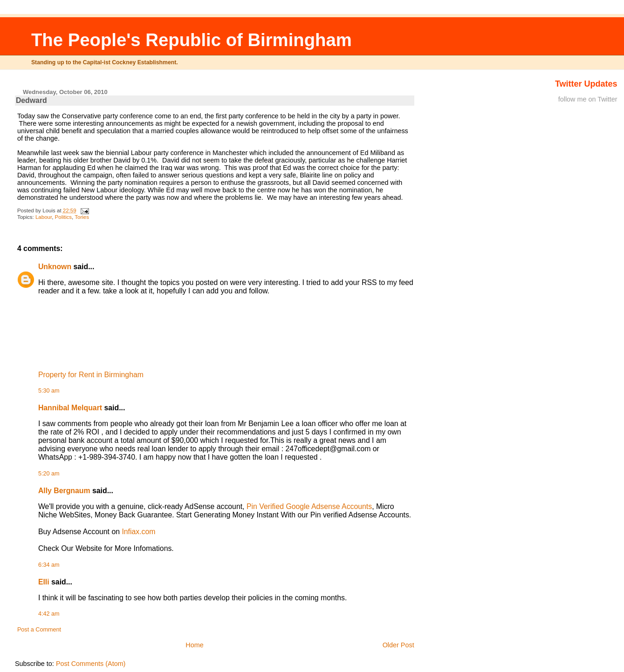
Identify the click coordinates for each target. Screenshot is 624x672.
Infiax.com (138, 532)
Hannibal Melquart (70, 408)
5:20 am (49, 474)
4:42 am (49, 614)
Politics (63, 217)
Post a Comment (39, 630)
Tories (82, 217)
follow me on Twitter (588, 99)
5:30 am (49, 391)
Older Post (398, 645)
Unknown (55, 267)
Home (194, 645)
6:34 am (49, 565)
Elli (44, 582)
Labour (44, 217)
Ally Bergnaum (64, 491)
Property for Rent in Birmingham (91, 375)
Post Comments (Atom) (91, 664)
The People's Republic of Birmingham (192, 40)
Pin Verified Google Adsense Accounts (309, 506)
